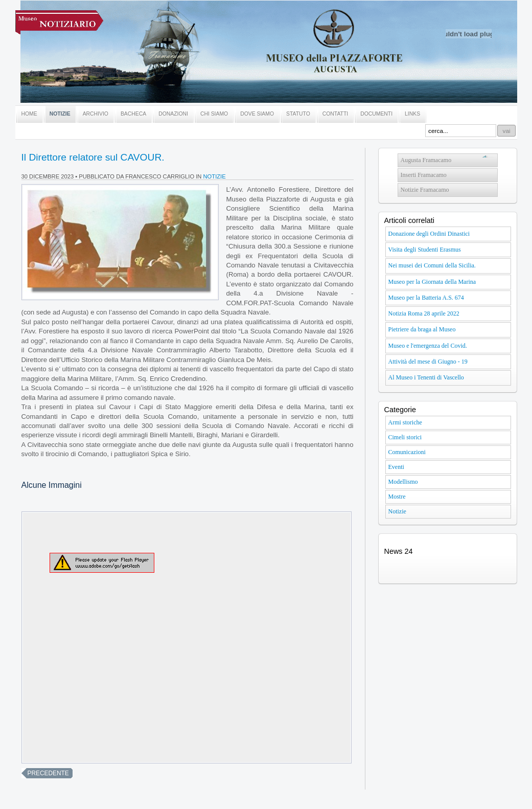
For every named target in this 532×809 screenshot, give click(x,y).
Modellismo (403, 482)
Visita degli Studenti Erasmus (425, 250)
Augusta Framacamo (426, 160)
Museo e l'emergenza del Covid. (428, 346)
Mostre (397, 497)
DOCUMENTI (376, 114)
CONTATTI (335, 114)
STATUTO (298, 114)
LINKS (412, 114)
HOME (29, 114)
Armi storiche (405, 422)
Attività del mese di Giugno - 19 (428, 362)
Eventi (396, 467)
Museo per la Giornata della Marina (432, 282)
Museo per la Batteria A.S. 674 (426, 298)
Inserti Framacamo (424, 175)
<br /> (187, 637)
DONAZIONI (173, 114)
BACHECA (133, 114)
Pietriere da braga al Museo (422, 329)
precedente (48, 773)
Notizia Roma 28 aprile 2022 (424, 313)
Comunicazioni (407, 452)
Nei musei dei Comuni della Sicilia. (432, 265)
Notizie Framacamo (425, 190)
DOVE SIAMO (257, 114)
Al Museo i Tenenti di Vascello (426, 377)
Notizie (215, 176)
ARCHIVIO (96, 114)
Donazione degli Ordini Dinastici (429, 234)
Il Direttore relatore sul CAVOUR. (93, 157)
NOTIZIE (60, 114)
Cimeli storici (405, 437)
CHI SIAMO (214, 114)
